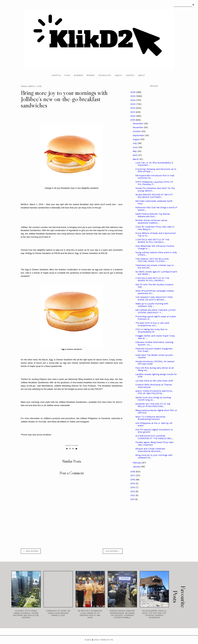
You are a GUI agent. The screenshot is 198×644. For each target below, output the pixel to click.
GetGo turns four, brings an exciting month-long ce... (153, 399)
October (137, 131)
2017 (133, 476)
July (135, 143)
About (141, 75)
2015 (133, 484)
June (135, 147)
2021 (133, 112)
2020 (133, 116)
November (138, 127)
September (139, 135)
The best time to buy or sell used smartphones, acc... (152, 324)
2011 (133, 499)
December (138, 124)
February (137, 463)
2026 (133, 92)
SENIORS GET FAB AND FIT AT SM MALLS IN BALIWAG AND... (153, 405)
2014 (133, 487)
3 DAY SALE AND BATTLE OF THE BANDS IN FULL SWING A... (152, 241)
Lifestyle (56, 75)
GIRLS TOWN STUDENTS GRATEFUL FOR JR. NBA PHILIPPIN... (154, 392)
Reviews (90, 75)
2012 (133, 495)
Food (67, 75)
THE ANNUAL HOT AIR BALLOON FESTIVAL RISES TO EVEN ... (152, 260)
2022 (133, 108)
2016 (133, 480)
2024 (133, 100)
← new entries (31, 551)
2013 (133, 491)
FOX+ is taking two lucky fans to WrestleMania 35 (151, 331)
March (136, 159)
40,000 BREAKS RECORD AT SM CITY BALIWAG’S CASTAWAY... (154, 196)
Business (78, 75)
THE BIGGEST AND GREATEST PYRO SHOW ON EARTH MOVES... (154, 299)
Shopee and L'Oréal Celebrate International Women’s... (150, 450)
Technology (105, 75)
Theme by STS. (107, 640)
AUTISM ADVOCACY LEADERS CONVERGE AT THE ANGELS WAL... (154, 437)
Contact (130, 75)
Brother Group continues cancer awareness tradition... (151, 222)
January (137, 467)
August (137, 139)
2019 (133, 120)
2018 (133, 472)
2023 (133, 104)
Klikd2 (88, 640)
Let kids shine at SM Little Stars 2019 (154, 381)
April (135, 155)
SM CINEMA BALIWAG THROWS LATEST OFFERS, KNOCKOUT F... (156, 311)
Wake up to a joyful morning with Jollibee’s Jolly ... (152, 305)
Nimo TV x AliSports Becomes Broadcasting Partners (150, 418)
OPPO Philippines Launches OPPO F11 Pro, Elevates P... (154, 183)
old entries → (113, 551)
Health (118, 75)
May (135, 151)
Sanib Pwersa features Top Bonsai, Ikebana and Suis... (153, 215)
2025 (133, 96)
